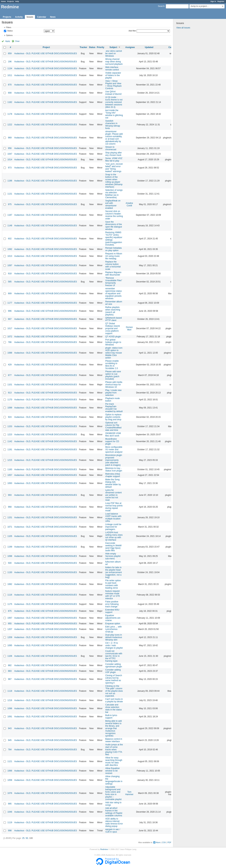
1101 (10, 385)
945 (10, 740)
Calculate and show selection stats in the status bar (113, 708)
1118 (10, 691)
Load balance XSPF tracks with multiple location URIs (113, 517)
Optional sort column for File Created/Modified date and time (113, 426)
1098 (10, 556)
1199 (10, 547)
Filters (9, 27)
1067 (10, 618)
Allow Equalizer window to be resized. (112, 771)
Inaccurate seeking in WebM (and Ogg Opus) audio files (113, 547)
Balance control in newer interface (114, 740)
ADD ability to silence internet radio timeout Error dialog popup (114, 822)
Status (10, 31)
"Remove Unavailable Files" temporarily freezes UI (114, 282)
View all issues (183, 28)
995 (10, 804)
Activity (19, 17)
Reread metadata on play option (113, 249)
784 (10, 750)
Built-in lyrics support (111, 717)
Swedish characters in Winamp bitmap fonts (113, 125)
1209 (10, 637)
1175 (10, 604)
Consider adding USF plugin (113, 671)
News (53, 17)
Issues (30, 17)
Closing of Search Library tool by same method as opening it (114, 679)
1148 (10, 226)
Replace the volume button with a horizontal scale (113, 265)
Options (9, 35)
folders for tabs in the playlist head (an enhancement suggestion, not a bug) (113, 572)
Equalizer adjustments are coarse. (113, 618)
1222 (10, 125)
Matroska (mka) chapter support (113, 475)
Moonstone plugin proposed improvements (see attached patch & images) (114, 460)
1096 (10, 708)
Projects (11, 1)
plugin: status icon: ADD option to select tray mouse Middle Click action (114, 353)
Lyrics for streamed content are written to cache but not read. (113, 495)
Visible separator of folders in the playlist (113, 75)
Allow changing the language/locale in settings (114, 780)
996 (10, 311)
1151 (10, 517)
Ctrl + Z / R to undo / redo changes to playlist (114, 645)
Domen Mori (129, 328)
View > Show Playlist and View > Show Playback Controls (113, 85)
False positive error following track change (112, 604)
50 (27, 838)
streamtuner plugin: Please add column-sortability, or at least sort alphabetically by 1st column (114, 138)
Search (161, 6)
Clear (17, 41)
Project (46, 47)
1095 (10, 645)
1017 (10, 328)
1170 (10, 400)
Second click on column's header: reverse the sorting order (114, 215)
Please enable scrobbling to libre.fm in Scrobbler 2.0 (112, 365)
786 (10, 342)
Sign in (213, 1)
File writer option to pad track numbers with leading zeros (113, 584)
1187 (10, 215)
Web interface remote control (112, 68)
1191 (10, 450)
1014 (10, 160)
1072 (10, 337)
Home (3, 1)
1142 (10, 441)
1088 (10, 353)
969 (10, 138)
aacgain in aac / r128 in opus (113, 831)
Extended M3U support (112, 611)
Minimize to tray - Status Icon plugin (114, 469)
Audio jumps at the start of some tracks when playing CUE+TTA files (114, 750)
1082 (10, 584)
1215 (10, 460)
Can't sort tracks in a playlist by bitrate (114, 700)
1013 (10, 256)
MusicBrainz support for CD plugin (112, 441)
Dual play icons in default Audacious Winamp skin (114, 637)
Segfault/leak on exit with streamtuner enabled (113, 204)
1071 (10, 527)
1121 (10, 761)
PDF (169, 842)
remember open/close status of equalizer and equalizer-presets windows (113, 294)
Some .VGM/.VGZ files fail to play (114, 160)
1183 (10, 469)
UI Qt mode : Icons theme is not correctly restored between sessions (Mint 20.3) (114, 102)
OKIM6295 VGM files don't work (113, 435)
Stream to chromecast (111, 148)
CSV (164, 842)
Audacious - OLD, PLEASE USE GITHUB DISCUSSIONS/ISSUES (46, 53)
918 (10, 274)
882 (10, 665)
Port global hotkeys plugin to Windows (113, 342)
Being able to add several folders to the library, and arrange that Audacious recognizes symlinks (113, 728)
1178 (10, 114)
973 (10, 168)
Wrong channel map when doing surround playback (114, 62)
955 (10, 624)
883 (10, 671)
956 (10, 148)
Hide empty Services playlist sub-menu (113, 556)
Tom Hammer (129, 793)
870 (10, 85)
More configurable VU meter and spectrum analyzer (114, 450)
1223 (10, 435)
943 (10, 728)
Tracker (83, 47)
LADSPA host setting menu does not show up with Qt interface (114, 536)
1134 (10, 68)
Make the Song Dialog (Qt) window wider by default (113, 483)
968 (10, 507)
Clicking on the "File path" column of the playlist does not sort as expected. (114, 691)
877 (10, 375)
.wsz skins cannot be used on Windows (114, 53)
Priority (100, 47)
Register (221, 1)
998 (10, 831)
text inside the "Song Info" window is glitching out (114, 114)
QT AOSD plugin (113, 337)
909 (10, 294)
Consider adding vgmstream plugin (114, 665)
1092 (10, 249)
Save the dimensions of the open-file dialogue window (114, 226)
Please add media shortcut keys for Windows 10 (114, 385)
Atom (158, 842)
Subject (113, 47)
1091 (10, 717)
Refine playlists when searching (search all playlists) (113, 311)
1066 (10, 771)
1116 (10, 595)
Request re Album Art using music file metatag (114, 256)
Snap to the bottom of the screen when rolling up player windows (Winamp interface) (114, 181)
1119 (10, 822)
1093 (10, 483)
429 (10, 365)
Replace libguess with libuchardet (113, 274)
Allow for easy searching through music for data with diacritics (114, 761)
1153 (10, 426)
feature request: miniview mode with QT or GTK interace (113, 595)
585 (10, 282)
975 (10, 204)
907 (10, 319)
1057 (10, 475)
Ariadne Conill (129, 204)
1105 (10, 536)
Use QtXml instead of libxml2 (113, 93)
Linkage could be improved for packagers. (113, 527)
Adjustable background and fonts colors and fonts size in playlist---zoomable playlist (113, 793)
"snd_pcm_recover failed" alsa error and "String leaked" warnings (114, 168)
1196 (10, 181)
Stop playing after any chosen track (113, 154)
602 (10, 239)
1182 (10, 102)
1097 (10, 265)
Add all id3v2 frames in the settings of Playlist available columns (114, 812)
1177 (10, 303)
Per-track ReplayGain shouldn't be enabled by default (114, 408)
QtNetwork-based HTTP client (113, 319)
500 (10, 563)
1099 (10, 408)
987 (10, 679)
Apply (8, 41)
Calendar (42, 17)
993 (10, 495)
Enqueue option (113, 624)
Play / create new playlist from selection (113, 393)
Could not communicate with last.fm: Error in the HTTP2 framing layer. (114, 656)
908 (10, 93)
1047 (10, 154)
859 (10, 53)
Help (17, 1)
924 (10, 417)
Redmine (104, 849)
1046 (10, 812)
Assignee (130, 47)
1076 (10, 793)
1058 (10, 780)
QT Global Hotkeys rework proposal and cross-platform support (113, 328)
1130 (10, 572)
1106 (10, 656)
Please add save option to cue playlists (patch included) (113, 375)
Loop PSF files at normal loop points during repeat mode (114, 507)
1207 (10, 629)
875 (10, 611)
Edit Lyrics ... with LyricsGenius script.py (113, 629)
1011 (10, 75)
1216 (10, 700)
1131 (10, 194)
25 (23, 838)
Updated (149, 47)
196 (10, 62)
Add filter (132, 31)
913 (10, 393)
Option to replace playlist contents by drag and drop (113, 417)
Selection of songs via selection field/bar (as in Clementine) (114, 194)
